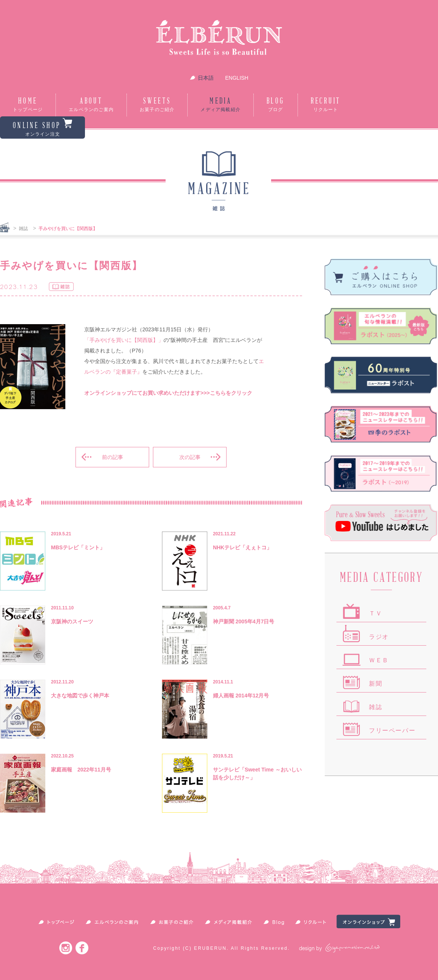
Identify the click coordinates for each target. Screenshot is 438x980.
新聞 (376, 684)
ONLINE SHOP (42, 127)
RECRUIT (326, 105)
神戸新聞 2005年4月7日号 (244, 621)
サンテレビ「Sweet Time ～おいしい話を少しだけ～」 (257, 774)
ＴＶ (376, 613)
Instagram (66, 948)
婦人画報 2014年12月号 (241, 696)
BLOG (276, 105)
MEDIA (221, 105)
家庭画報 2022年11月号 (81, 770)
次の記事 (190, 457)
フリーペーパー (392, 730)
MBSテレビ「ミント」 (78, 547)
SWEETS (157, 105)
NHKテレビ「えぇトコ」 (242, 547)
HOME (28, 105)
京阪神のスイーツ (72, 621)
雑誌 (23, 229)
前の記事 (113, 457)
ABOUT (91, 105)
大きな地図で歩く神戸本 (80, 696)
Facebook (82, 948)
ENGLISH (237, 78)
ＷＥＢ (379, 660)
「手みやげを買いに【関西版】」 (124, 340)
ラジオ (379, 637)
